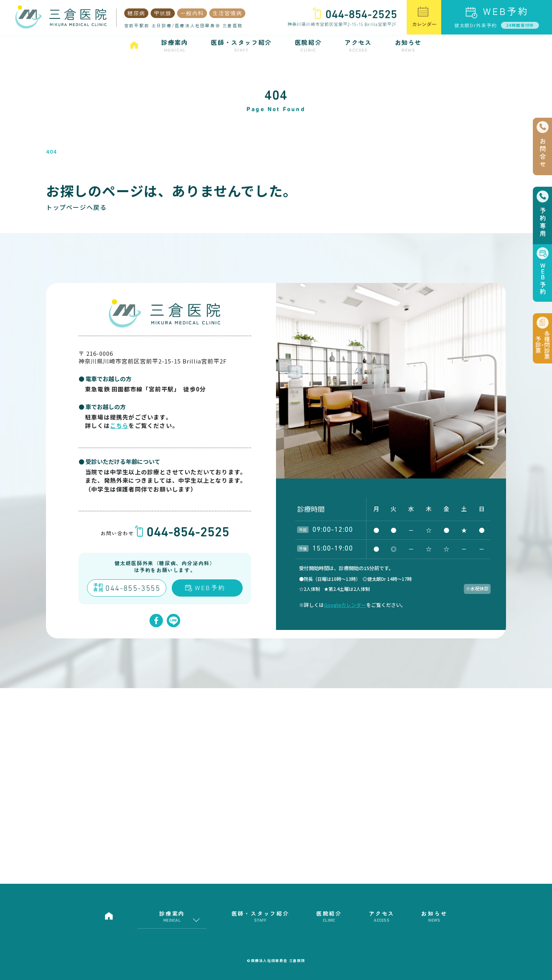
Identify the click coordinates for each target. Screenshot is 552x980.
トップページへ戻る (76, 207)
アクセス (358, 46)
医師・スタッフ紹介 (241, 46)
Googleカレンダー (345, 605)
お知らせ (408, 46)
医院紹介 (308, 46)
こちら (119, 425)
